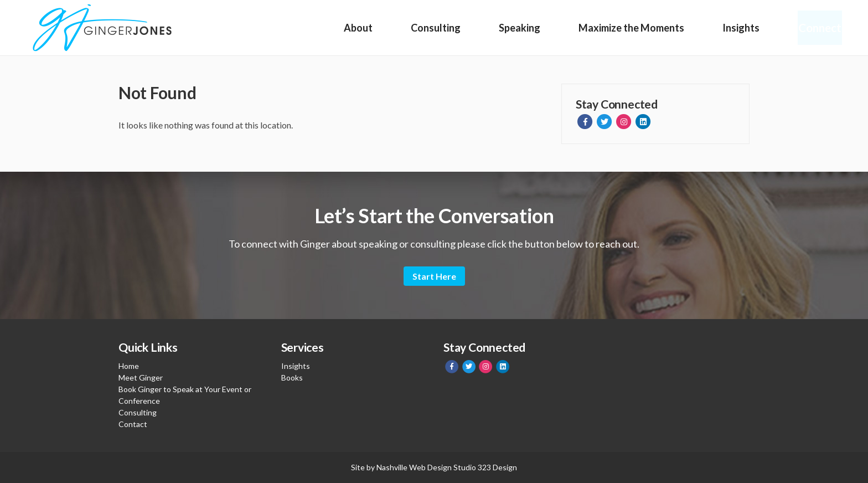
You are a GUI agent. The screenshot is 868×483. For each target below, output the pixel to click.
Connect (818, 28)
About (358, 28)
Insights (738, 28)
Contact (133, 424)
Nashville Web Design (414, 467)
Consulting (435, 28)
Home (129, 366)
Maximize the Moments (629, 28)
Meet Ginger (141, 377)
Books (292, 377)
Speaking (518, 28)
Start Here (434, 276)
